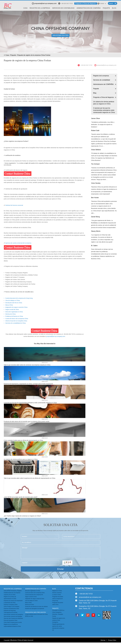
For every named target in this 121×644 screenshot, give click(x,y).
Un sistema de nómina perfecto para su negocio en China (21, 459)
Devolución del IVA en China (14, 303)
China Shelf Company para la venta (13, 622)
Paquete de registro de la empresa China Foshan (34, 55)
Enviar (60, 569)
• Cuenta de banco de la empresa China (16, 319)
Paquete (106, 8)
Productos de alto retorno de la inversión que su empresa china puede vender (27, 421)
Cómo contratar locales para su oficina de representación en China (23, 440)
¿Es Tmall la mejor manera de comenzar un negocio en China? (22, 516)
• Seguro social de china (11, 310)
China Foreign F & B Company (11, 607)
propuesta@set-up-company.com (44, 3)
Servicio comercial (57, 593)
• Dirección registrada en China (13, 312)
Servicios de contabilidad (63, 8)
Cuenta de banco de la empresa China (35, 593)
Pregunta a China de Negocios (86, 3)
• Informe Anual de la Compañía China (15, 321)
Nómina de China (30, 605)
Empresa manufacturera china (11, 609)
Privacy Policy (112, 640)
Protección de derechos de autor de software (36, 607)
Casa (25, 8)
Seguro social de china (31, 597)
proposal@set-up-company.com (56, 336)
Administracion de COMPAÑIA (89, 8)
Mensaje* (60, 553)
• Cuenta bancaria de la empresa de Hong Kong (18, 298)
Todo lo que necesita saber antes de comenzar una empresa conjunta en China (27, 365)
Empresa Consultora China (11, 605)
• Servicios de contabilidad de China (15, 323)
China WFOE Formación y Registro (13, 591)
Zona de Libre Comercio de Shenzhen (13, 618)
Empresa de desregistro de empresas (35, 609)
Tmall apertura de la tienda (11, 612)
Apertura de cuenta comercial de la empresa (18, 243)
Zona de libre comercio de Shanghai (13, 616)
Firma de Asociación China (11, 620)
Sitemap (103, 640)
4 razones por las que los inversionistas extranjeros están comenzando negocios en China (30, 403)
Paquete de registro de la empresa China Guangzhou (59, 620)
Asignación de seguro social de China (35, 599)
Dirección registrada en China (33, 591)
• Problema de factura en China (13, 316)
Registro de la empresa (40, 8)
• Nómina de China (10, 314)
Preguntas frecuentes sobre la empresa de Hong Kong (58, 599)
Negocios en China (57, 591)
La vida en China (57, 595)
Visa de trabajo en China (12, 300)
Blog (114, 8)
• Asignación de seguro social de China (16, 307)
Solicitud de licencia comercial (14, 205)
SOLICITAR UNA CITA (60, 35)
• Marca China (8, 305)
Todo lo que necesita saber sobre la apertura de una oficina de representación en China (29, 478)
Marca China (28, 603)
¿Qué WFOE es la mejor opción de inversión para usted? (21, 497)
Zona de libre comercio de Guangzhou (13, 614)
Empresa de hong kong (10, 611)
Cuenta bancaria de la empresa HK (34, 595)
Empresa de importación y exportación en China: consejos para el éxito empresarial (28, 384)
